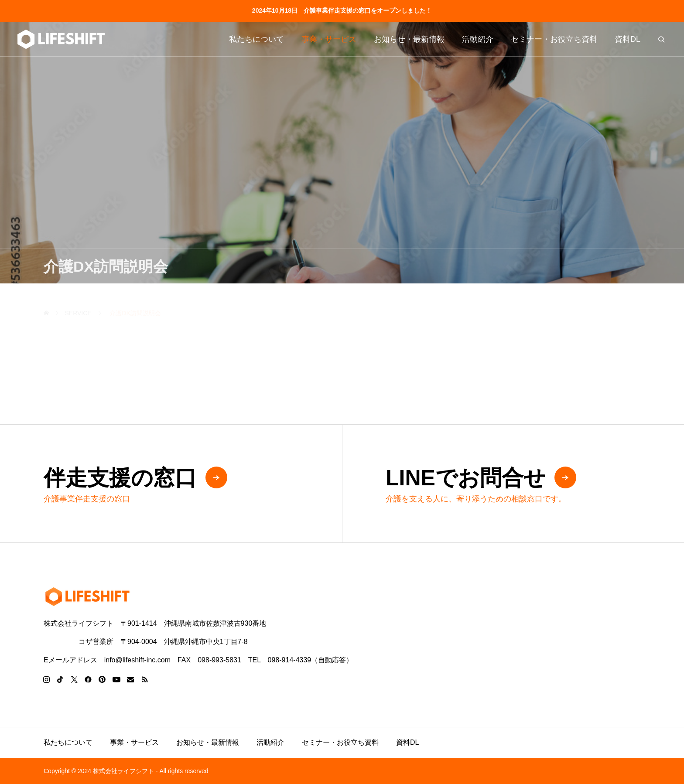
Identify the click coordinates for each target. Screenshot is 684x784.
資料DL (628, 39)
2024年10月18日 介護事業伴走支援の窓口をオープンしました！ (342, 10)
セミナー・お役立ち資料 (554, 39)
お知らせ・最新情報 (409, 39)
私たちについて (256, 39)
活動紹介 (478, 39)
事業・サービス (329, 39)
